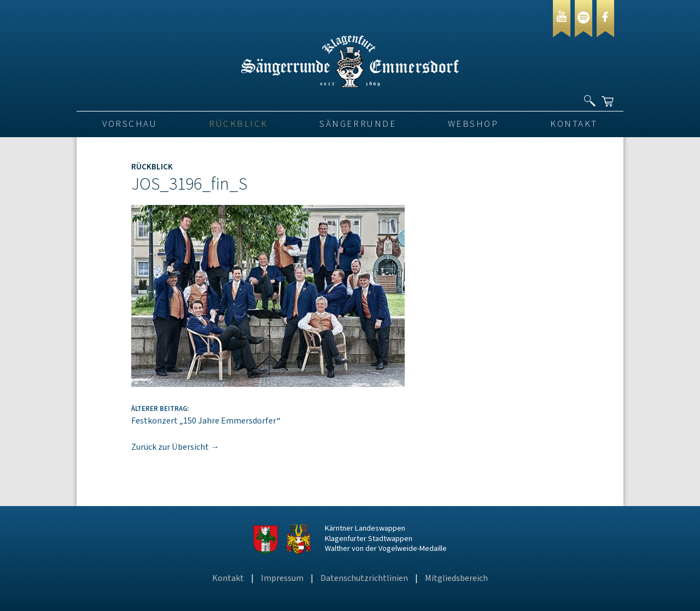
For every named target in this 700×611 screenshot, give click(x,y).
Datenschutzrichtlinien (364, 578)
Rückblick (238, 124)
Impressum (282, 578)
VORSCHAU (130, 124)
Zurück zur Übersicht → (175, 447)
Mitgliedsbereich (456, 578)
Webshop (473, 124)
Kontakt (574, 124)
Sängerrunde (358, 124)
